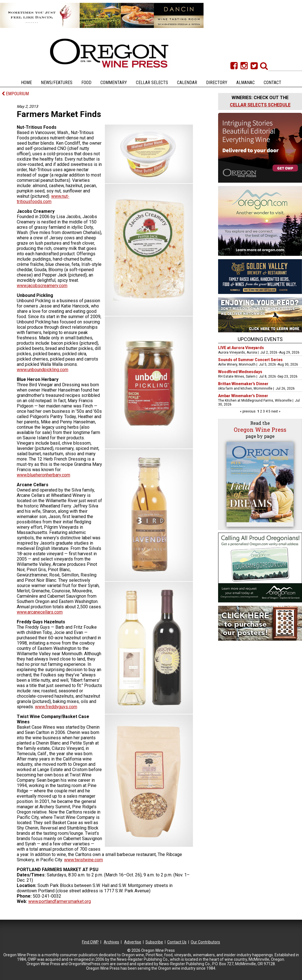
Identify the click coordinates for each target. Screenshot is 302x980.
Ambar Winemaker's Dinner (243, 396)
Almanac (246, 83)
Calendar (187, 83)
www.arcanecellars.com (40, 612)
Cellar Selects (152, 83)
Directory (217, 83)
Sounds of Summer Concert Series (250, 360)
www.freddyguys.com (56, 707)
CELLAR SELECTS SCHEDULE (260, 105)
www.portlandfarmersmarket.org (60, 901)
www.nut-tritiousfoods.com (43, 199)
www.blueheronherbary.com (43, 475)
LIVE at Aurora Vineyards (241, 348)
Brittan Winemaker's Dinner (243, 384)
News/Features (57, 83)
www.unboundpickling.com (43, 370)
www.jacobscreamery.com (42, 286)
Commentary (114, 83)
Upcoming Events (260, 339)
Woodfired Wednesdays (240, 372)
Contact (272, 83)
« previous (248, 411)
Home (26, 83)
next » (275, 411)
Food (86, 83)
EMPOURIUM (15, 94)
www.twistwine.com (83, 860)
